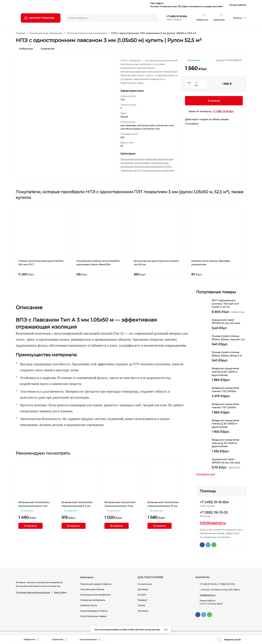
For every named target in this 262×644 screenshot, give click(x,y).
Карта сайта (60, 592)
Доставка (143, 589)
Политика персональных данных (33, 592)
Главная (20, 33)
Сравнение (46, 49)
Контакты (143, 611)
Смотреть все (207, 474)
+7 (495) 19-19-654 (177, 16)
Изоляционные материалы (46, 33)
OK (166, 630)
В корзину (214, 101)
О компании (145, 584)
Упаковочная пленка (92, 589)
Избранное (24, 49)
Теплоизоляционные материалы (87, 33)
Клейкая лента (88, 605)
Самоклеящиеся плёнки (94, 611)
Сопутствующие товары (93, 616)
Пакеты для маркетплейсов (96, 584)
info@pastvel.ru (213, 523)
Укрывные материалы (93, 600)
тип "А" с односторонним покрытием (154, 170)
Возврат (142, 600)
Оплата (142, 595)
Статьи (141, 605)
